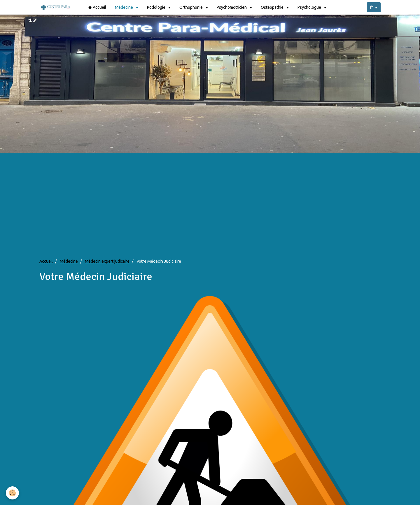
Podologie (157, 7)
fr (372, 7)
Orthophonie (191, 7)
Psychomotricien (232, 7)
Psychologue (310, 7)
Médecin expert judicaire (107, 261)
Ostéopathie (273, 7)
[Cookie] (12, 493)
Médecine (124, 7)
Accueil (97, 7)
